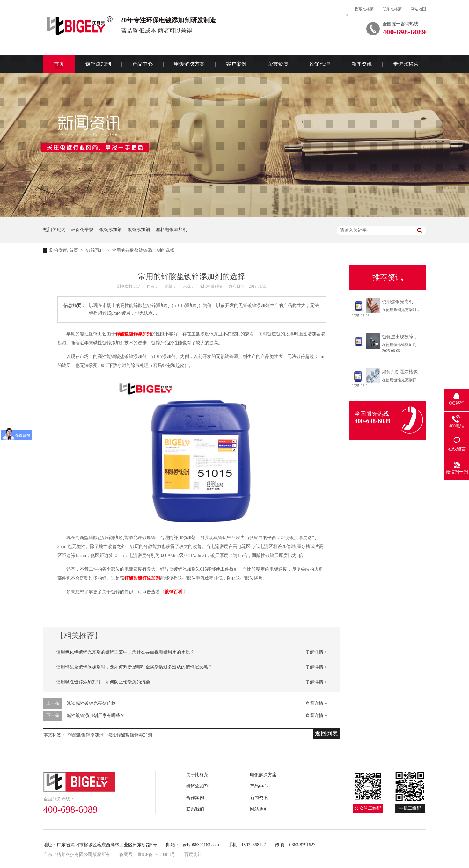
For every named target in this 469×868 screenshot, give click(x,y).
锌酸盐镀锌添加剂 (133, 334)
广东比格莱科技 (209, 286)
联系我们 (195, 809)
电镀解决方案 (189, 64)
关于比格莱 (197, 775)
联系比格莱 (392, 9)
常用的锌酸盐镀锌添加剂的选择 (143, 250)
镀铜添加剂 (111, 230)
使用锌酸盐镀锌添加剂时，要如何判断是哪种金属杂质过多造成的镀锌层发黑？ (134, 667)
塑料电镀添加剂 (172, 230)
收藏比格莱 (364, 9)
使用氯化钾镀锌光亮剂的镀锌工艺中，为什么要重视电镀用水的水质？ (125, 652)
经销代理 (320, 64)
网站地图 (418, 9)
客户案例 (236, 64)
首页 (59, 64)
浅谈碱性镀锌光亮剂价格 (91, 703)
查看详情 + (316, 703)
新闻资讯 (362, 64)
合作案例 (195, 798)
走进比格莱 (406, 64)
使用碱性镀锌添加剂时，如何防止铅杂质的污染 (103, 682)
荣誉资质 (278, 64)
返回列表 (326, 733)
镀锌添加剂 (98, 64)
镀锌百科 (96, 250)
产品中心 (143, 64)
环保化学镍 (82, 230)
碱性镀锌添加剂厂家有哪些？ (96, 715)
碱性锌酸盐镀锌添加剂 (130, 735)
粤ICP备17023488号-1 (158, 854)
